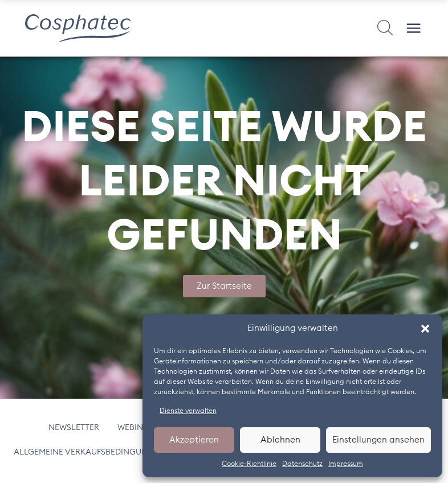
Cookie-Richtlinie (249, 464)
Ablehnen (280, 440)
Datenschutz (302, 464)
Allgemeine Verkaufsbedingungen (91, 453)
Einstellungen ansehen (378, 440)
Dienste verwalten (188, 411)
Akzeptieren (194, 440)
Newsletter (77, 428)
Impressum (346, 464)
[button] (425, 329)
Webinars (139, 428)
